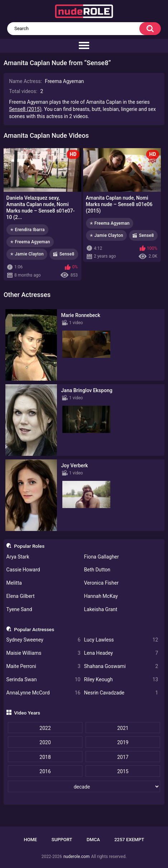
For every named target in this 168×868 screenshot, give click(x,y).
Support (62, 840)
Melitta (14, 583)
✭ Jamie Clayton (27, 254)
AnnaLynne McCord (44, 693)
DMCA (93, 840)
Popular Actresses (34, 629)
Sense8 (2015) (25, 109)
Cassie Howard (23, 570)
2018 (45, 757)
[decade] (84, 786)
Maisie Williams (44, 653)
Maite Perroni (44, 666)
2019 (123, 742)
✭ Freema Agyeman (30, 242)
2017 (123, 757)
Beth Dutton (97, 570)
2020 (45, 742)
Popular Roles (29, 546)
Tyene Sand (19, 609)
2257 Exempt (129, 840)
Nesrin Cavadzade (121, 693)
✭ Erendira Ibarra (27, 230)
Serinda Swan (44, 680)
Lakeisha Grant (101, 609)
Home (31, 840)
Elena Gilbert (21, 596)
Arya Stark (18, 557)
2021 (123, 728)
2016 (45, 771)
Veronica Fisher (101, 583)
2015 (123, 771)
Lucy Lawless (121, 640)
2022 (45, 728)
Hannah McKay (101, 596)
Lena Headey (121, 653)
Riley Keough (121, 680)
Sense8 (67, 254)
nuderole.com (76, 857)
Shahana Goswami (121, 666)
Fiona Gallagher (102, 557)
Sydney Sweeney (44, 640)
